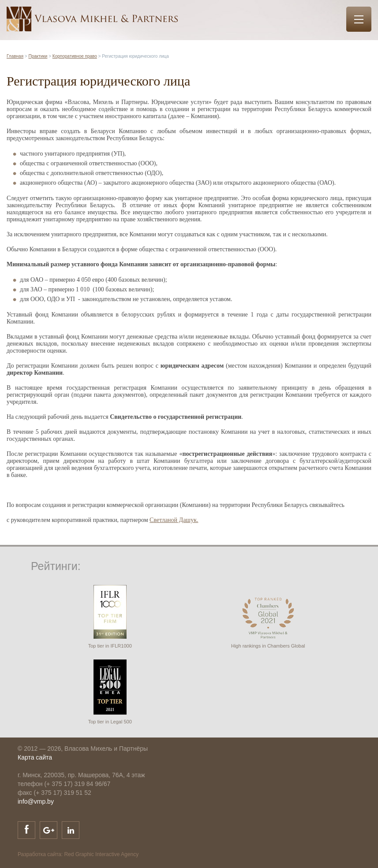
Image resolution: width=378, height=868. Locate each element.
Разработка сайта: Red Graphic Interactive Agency (78, 854)
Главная (15, 56)
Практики (38, 56)
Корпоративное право (75, 56)
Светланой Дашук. (174, 520)
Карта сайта (35, 757)
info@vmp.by (36, 801)
